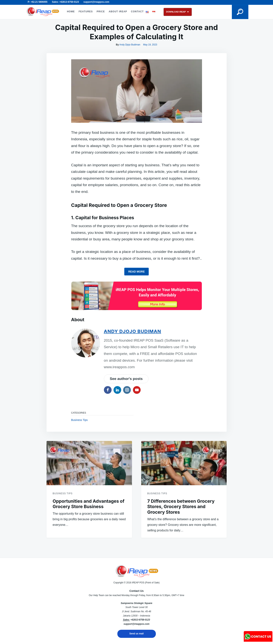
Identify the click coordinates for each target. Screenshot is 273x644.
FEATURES (86, 12)
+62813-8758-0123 (140, 620)
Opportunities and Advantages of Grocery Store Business (89, 504)
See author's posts (126, 379)
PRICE (101, 12)
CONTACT (137, 12)
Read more (137, 272)
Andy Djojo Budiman (130, 45)
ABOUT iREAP (118, 12)
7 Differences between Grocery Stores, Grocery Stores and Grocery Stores (181, 507)
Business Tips (79, 420)
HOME (71, 12)
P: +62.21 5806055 (38, 2)
